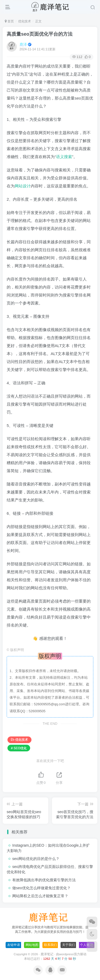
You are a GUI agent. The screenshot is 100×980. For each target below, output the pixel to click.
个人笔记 (86, 945)
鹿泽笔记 (47, 954)
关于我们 (69, 945)
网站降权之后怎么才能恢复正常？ (40, 896)
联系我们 (50, 945)
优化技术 (25, 21)
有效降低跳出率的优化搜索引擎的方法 (44, 880)
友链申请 (14, 945)
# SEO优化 (19, 748)
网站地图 (32, 945)
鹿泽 (23, 44)
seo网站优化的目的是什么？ (36, 859)
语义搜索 (64, 157)
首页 (9, 21)
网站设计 (23, 186)
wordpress (66, 954)
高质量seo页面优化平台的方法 (40, 34)
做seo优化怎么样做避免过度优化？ (41, 888)
